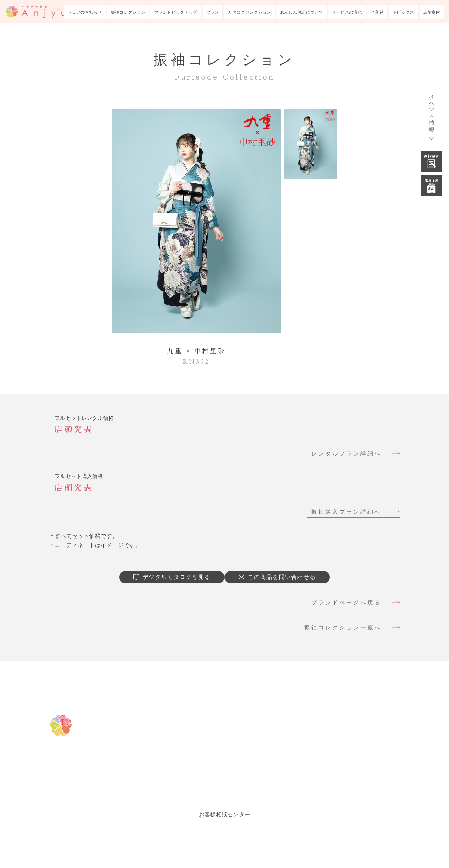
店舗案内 (432, 12)
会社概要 (321, 787)
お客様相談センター (225, 815)
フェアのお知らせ (85, 12)
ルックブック (229, 787)
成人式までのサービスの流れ (354, 735)
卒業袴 (377, 12)
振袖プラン (226, 770)
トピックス (403, 12)
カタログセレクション (249, 12)
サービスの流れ (347, 12)
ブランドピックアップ (176, 12)
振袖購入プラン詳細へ (346, 512)
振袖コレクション (128, 12)
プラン (213, 12)
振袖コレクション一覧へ (343, 627)
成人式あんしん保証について (354, 717)
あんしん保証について (301, 12)
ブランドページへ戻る (346, 603)
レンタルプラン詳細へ (346, 454)
